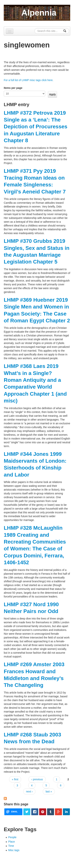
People (12, 837)
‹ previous (37, 779)
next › (29, 791)
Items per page (13, 88)
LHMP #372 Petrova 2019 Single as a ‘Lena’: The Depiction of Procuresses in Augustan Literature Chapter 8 (36, 127)
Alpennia (39, 13)
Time (11, 846)
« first (15, 779)
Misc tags (14, 850)
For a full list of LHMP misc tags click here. (29, 80)
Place (12, 842)
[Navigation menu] (10, 31)
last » (49, 791)
